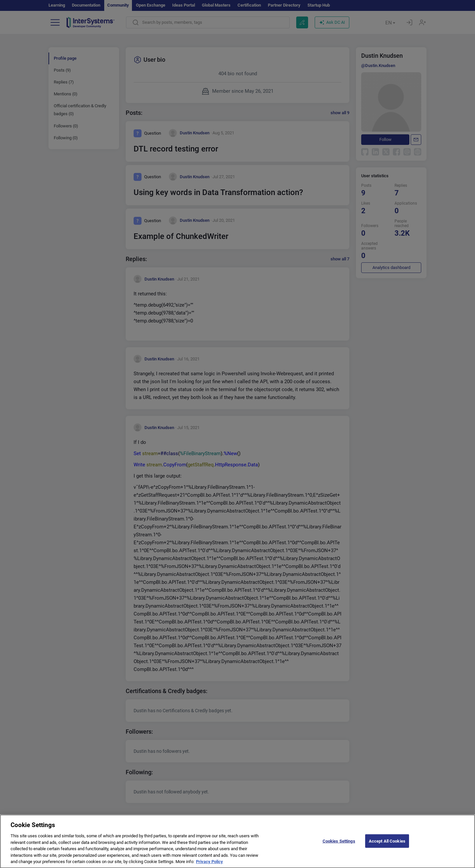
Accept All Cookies (387, 846)
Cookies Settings (339, 846)
